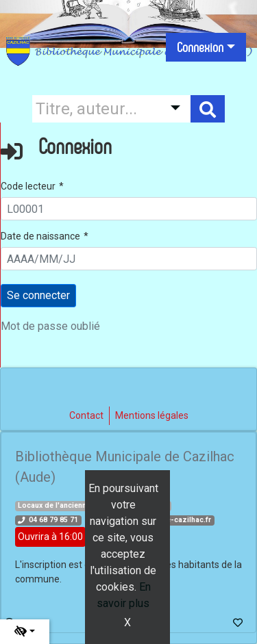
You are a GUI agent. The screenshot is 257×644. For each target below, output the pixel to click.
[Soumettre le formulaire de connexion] (38, 296)
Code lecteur (28, 186)
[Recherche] (94, 109)
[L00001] (129, 209)
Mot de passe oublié (50, 326)
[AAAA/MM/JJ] (129, 259)
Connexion (200, 47)
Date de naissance (40, 236)
